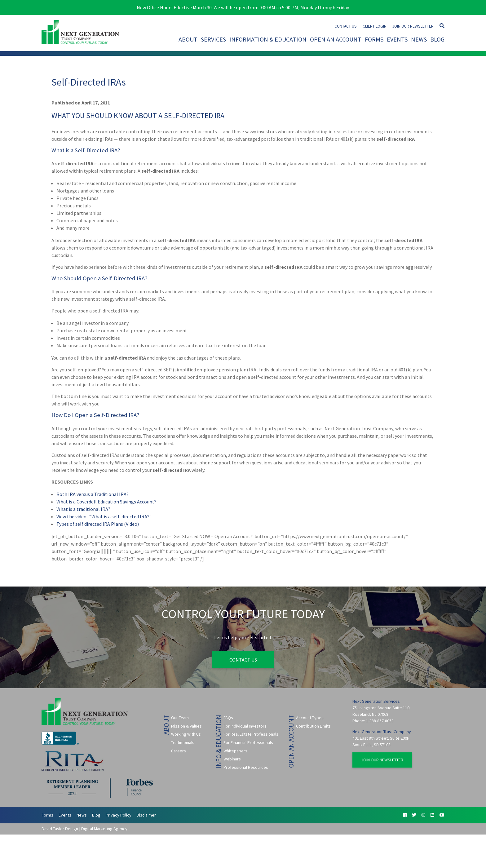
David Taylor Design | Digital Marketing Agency (84, 829)
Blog (437, 39)
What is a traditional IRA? (83, 509)
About (188, 39)
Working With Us (186, 734)
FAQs (228, 718)
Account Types (310, 718)
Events (397, 39)
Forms (374, 39)
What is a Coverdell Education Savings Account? (106, 502)
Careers (179, 751)
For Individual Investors (245, 726)
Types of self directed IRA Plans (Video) (98, 524)
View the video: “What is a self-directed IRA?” (104, 516)
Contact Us (346, 26)
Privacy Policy (119, 815)
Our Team (180, 718)
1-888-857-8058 (380, 721)
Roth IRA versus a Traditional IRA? (93, 494)
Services (213, 39)
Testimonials (183, 742)
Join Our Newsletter (413, 26)
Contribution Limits (313, 726)
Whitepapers (235, 751)
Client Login (375, 26)
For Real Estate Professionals (251, 734)
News (419, 39)
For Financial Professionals (248, 742)
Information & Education (268, 39)
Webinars (232, 759)
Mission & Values (186, 726)
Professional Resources (246, 767)
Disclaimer (146, 815)
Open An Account (336, 39)
